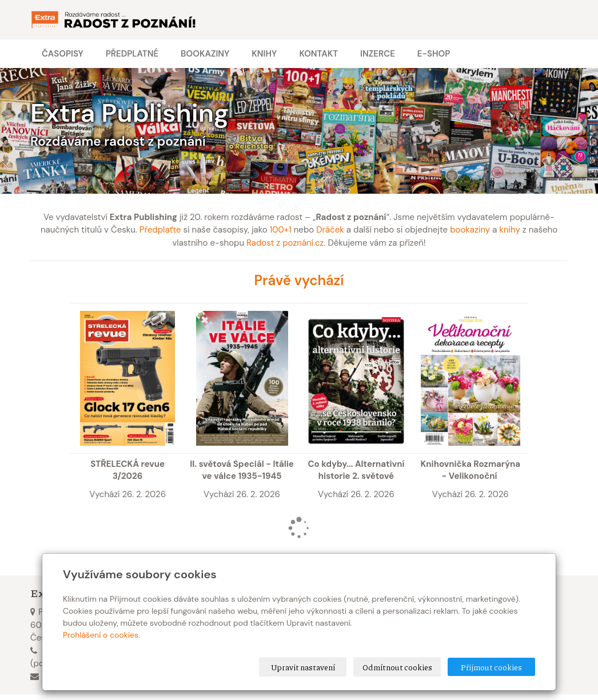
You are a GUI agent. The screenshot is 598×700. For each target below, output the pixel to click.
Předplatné (132, 54)
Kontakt (318, 54)
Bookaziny (205, 54)
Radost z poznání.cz (285, 243)
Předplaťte (160, 230)
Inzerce (378, 54)
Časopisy (63, 54)
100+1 (281, 230)
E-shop (434, 54)
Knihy (264, 54)
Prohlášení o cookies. (101, 635)
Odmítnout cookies (397, 667)
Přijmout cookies (491, 667)
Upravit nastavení (303, 667)
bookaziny (470, 230)
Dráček (330, 230)
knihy (510, 230)
